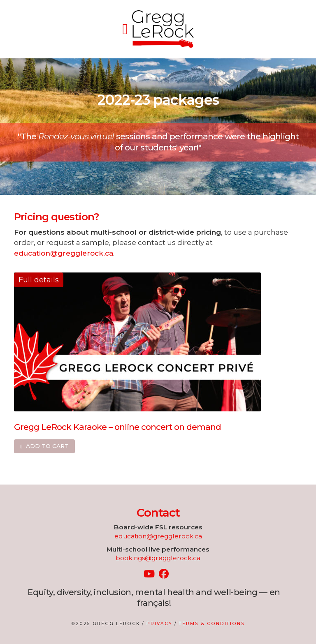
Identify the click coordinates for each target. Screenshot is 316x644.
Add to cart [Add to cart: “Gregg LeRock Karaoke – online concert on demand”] (47, 446)
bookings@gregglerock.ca (158, 558)
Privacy (159, 624)
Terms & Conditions (212, 624)
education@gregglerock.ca (64, 253)
